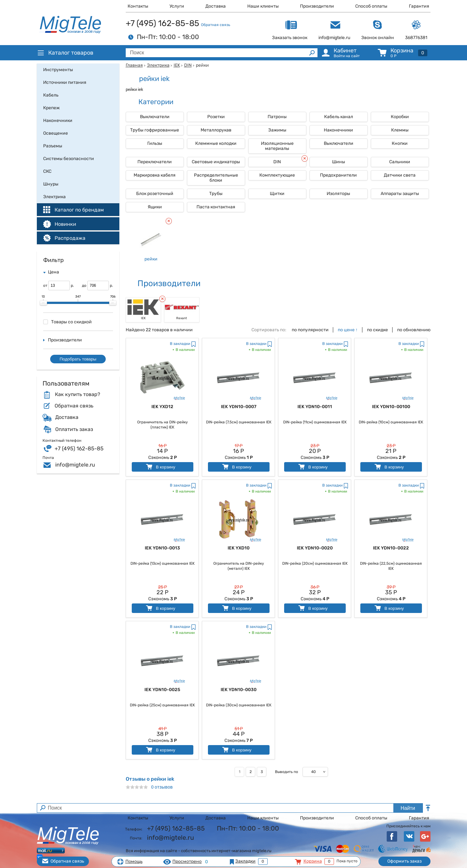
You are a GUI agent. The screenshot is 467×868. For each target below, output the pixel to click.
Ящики (155, 207)
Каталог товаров (65, 53)
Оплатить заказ (74, 429)
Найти (408, 808)
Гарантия (419, 6)
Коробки (400, 117)
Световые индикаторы (216, 162)
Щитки (277, 194)
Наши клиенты (263, 6)
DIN (188, 65)
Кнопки (400, 143)
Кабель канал (339, 117)
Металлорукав (216, 130)
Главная (134, 65)
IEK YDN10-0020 (315, 548)
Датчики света (400, 175)
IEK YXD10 (239, 548)
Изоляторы (338, 194)
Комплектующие (277, 175)
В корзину (160, 467)
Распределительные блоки (216, 178)
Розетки (216, 117)
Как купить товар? (77, 394)
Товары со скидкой (67, 322)
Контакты (138, 6)
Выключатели (155, 117)
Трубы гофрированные (155, 130)
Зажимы (277, 130)
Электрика (158, 65)
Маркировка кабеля (155, 175)
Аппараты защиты (400, 194)
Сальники (400, 162)
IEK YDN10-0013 (162, 548)
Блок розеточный (155, 194)
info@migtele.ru (75, 465)
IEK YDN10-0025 (162, 690)
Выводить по (287, 772)
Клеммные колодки (216, 143)
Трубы (216, 194)
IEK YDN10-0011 (315, 407)
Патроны (277, 117)
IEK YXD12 (162, 407)
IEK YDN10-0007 (239, 407)
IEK (177, 65)
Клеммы (400, 130)
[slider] (43, 303)
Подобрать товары (78, 359)
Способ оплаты (371, 6)
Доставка (216, 6)
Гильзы (155, 143)
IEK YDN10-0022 (391, 548)
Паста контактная (216, 207)
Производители (317, 6)
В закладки (180, 344)
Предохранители (338, 175)
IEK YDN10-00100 (391, 407)
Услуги (177, 6)
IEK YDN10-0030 (239, 690)
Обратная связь (216, 25)
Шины (339, 162)
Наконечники (338, 130)
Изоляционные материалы (277, 146)
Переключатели (155, 162)
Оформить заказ (404, 861)
